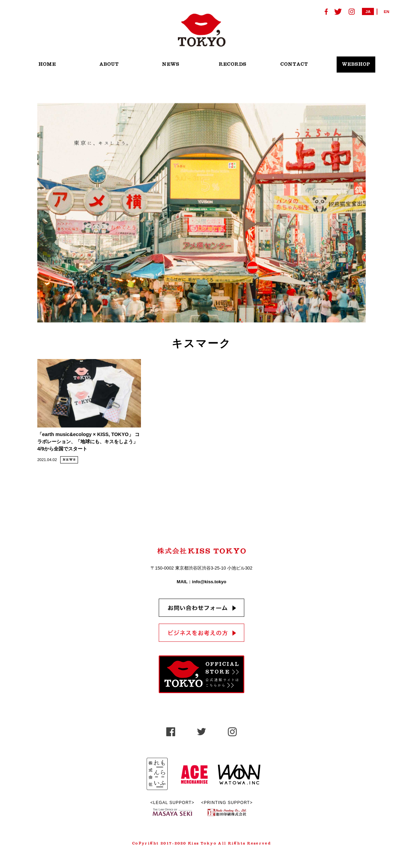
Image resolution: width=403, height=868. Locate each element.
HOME (47, 65)
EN (387, 11)
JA (368, 11)
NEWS (171, 65)
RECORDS (232, 65)
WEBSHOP (356, 65)
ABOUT (109, 65)
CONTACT (294, 65)
